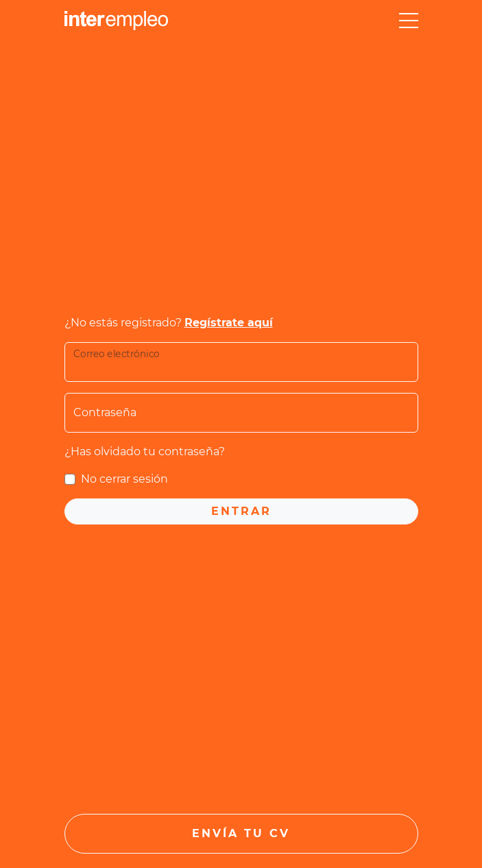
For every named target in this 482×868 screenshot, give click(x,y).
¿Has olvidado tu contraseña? (145, 451)
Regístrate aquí (229, 323)
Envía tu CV (241, 833)
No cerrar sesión (124, 479)
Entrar (241, 511)
